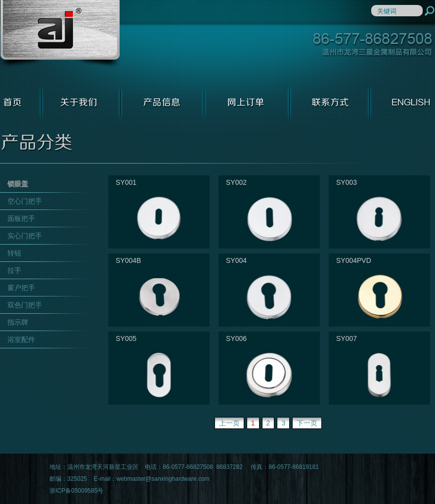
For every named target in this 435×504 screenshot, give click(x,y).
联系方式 (330, 102)
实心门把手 (25, 236)
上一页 (229, 423)
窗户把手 (21, 288)
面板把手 (21, 218)
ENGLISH (402, 102)
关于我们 (81, 102)
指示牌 (18, 322)
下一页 (307, 423)
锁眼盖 (18, 184)
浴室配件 (21, 339)
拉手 (14, 270)
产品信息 (162, 102)
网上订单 (247, 102)
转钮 (14, 253)
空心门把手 (25, 201)
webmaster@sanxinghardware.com (163, 479)
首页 (21, 102)
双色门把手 (25, 305)
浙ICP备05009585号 (76, 491)
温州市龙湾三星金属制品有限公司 (60, 34)
